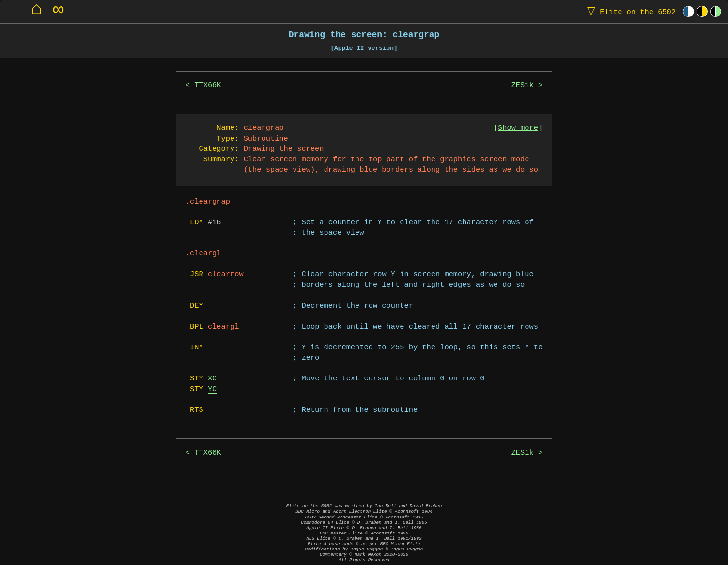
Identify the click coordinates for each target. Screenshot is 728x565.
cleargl (224, 327)
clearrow (226, 275)
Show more (518, 128)
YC (212, 389)
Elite (629, 11)
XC (212, 379)
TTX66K (208, 86)
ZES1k (523, 86)
